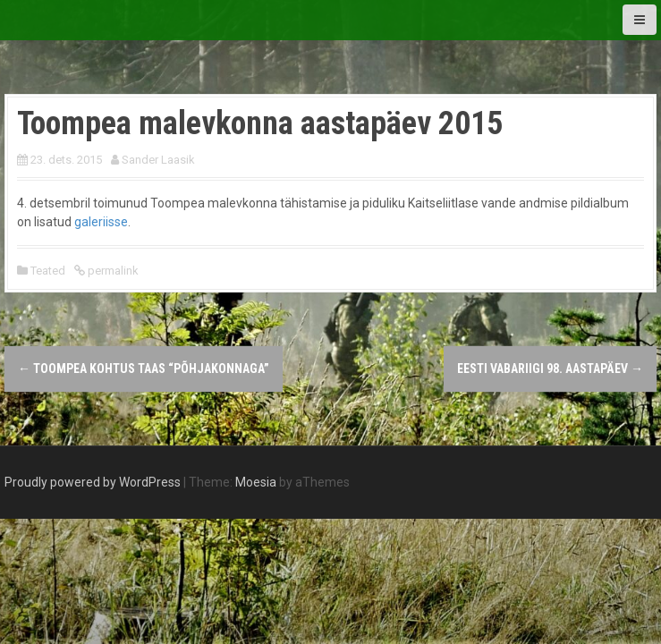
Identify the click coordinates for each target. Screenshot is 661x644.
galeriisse (101, 222)
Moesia (256, 482)
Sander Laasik (158, 160)
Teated (48, 271)
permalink (112, 271)
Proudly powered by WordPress (93, 482)
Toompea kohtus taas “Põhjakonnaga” (144, 369)
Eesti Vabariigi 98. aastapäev (550, 369)
